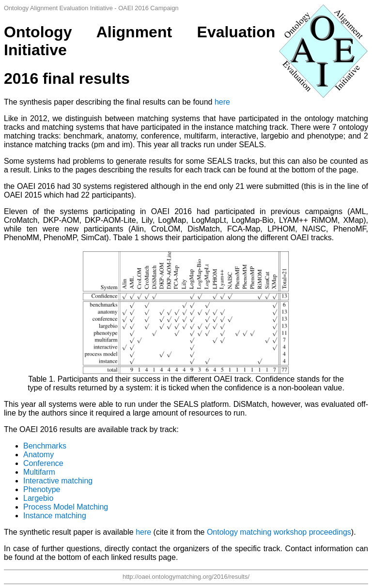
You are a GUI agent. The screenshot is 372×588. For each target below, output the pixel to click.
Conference (43, 463)
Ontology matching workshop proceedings (279, 532)
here (222, 102)
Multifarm (39, 472)
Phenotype (42, 489)
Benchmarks (45, 446)
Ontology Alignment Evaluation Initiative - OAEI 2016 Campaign (91, 8)
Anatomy (39, 455)
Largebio (38, 498)
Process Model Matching (66, 507)
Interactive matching (58, 481)
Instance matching (55, 516)
